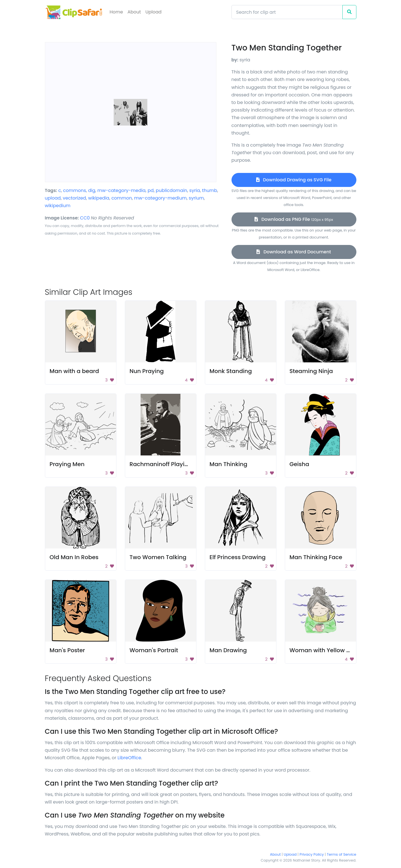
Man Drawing (228, 650)
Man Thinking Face (316, 557)
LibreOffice (129, 758)
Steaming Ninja (311, 371)
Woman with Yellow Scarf (325, 650)
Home (116, 12)
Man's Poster (67, 650)
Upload (153, 12)
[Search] (287, 12)
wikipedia (99, 198)
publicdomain (171, 190)
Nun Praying (147, 371)
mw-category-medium (160, 198)
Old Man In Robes (74, 557)
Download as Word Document (294, 252)
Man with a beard (74, 371)
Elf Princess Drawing (238, 557)
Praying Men (67, 464)
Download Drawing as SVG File (294, 180)
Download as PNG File (294, 219)
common (122, 198)
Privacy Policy (312, 854)
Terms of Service (342, 854)
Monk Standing (231, 371)
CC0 (85, 218)
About (134, 12)
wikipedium (58, 206)
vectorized (75, 198)
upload (53, 198)
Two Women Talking (158, 557)
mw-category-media (122, 190)
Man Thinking (229, 464)
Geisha (299, 464)
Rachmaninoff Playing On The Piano (180, 464)
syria (195, 190)
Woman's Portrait (154, 650)
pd (151, 190)
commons (75, 190)
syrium (196, 198)
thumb (210, 190)
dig (92, 190)
